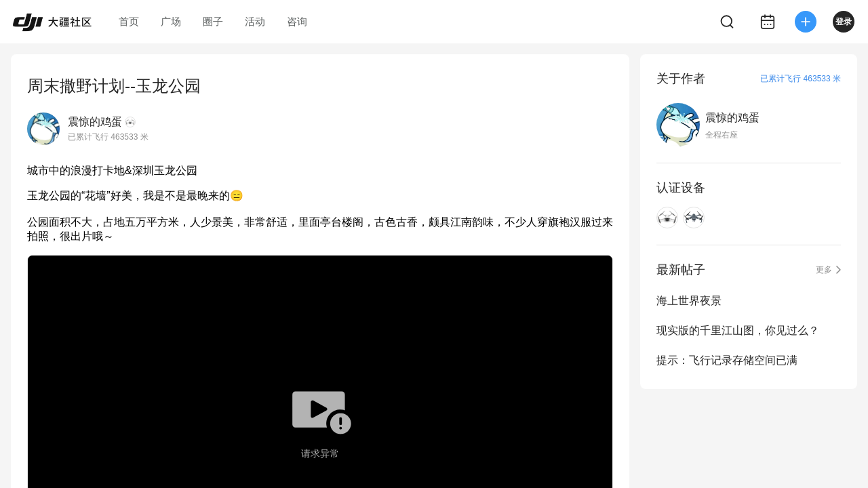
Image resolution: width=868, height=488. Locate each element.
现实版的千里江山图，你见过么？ (738, 330)
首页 (129, 21)
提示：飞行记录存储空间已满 (727, 360)
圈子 (213, 21)
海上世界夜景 (689, 301)
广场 (171, 21)
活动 (255, 21)
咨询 (297, 21)
